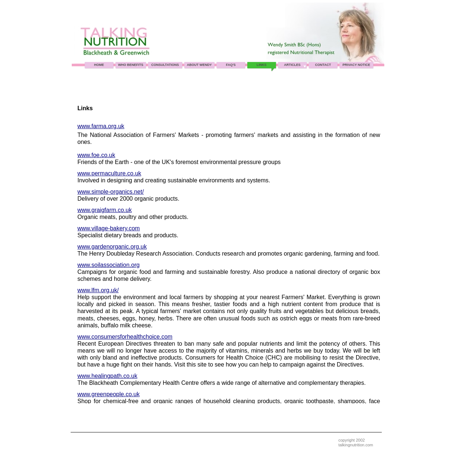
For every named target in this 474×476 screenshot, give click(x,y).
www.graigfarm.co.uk (105, 210)
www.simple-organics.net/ (111, 192)
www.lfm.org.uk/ (98, 290)
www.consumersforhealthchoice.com (125, 337)
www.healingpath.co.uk (108, 376)
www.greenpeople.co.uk (109, 394)
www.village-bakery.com (109, 228)
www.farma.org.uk (101, 126)
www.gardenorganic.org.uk (112, 247)
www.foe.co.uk (96, 155)
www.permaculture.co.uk (109, 173)
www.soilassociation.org (109, 265)
